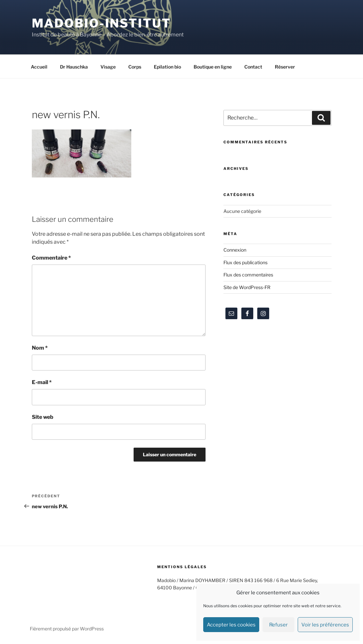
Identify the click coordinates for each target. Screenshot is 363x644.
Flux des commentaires (248, 275)
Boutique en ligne (213, 67)
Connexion (235, 250)
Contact (253, 67)
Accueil (39, 67)
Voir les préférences (325, 625)
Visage (108, 67)
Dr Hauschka (74, 67)
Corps (135, 67)
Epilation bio (167, 67)
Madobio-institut (101, 23)
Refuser (278, 625)
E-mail (42, 382)
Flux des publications (245, 262)
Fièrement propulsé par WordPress (67, 629)
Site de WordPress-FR (247, 287)
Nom (40, 348)
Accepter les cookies (231, 625)
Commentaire (51, 258)
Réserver (285, 67)
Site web (43, 417)
